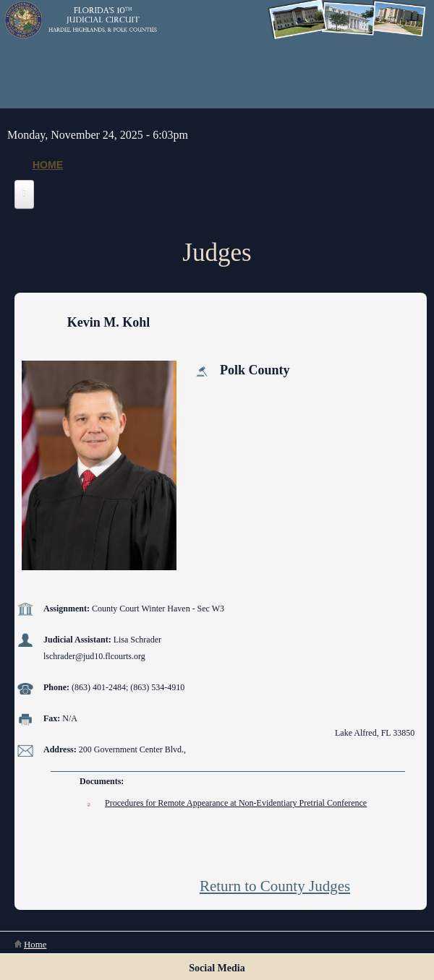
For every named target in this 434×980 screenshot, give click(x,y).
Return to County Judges (275, 886)
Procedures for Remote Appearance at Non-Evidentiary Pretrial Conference (236, 803)
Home (48, 165)
